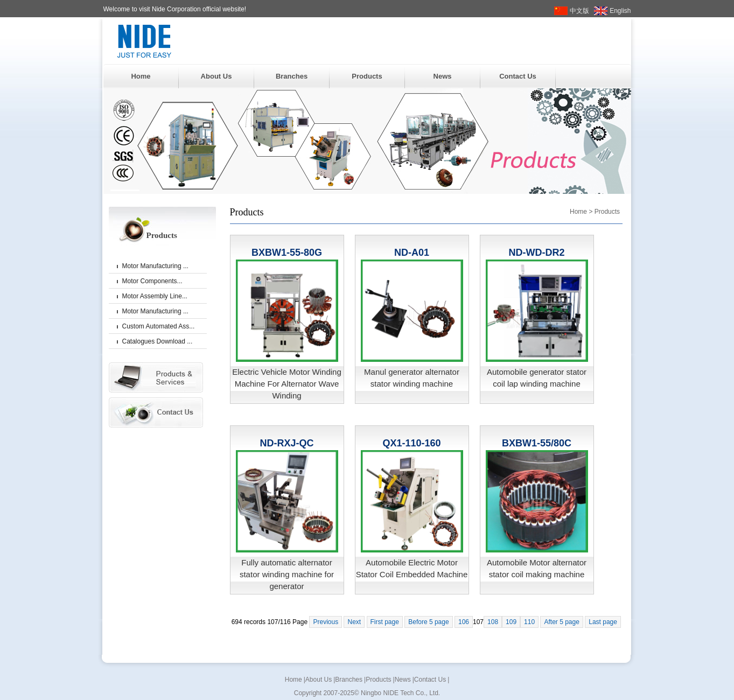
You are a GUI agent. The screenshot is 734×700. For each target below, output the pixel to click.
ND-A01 (412, 253)
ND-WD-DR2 (537, 253)
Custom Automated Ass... (159, 326)
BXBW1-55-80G (287, 253)
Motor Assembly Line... (155, 296)
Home (141, 76)
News (443, 76)
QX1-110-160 (411, 443)
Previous (326, 622)
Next (354, 622)
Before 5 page (428, 622)
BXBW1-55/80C (537, 443)
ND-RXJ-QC (286, 443)
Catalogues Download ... (158, 341)
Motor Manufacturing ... (155, 266)
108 (493, 622)
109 (511, 622)
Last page (603, 622)
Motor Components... (152, 281)
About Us (216, 76)
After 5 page (561, 622)
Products (367, 76)
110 (529, 622)
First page (385, 622)
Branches (292, 76)
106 (464, 622)
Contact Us (518, 76)
